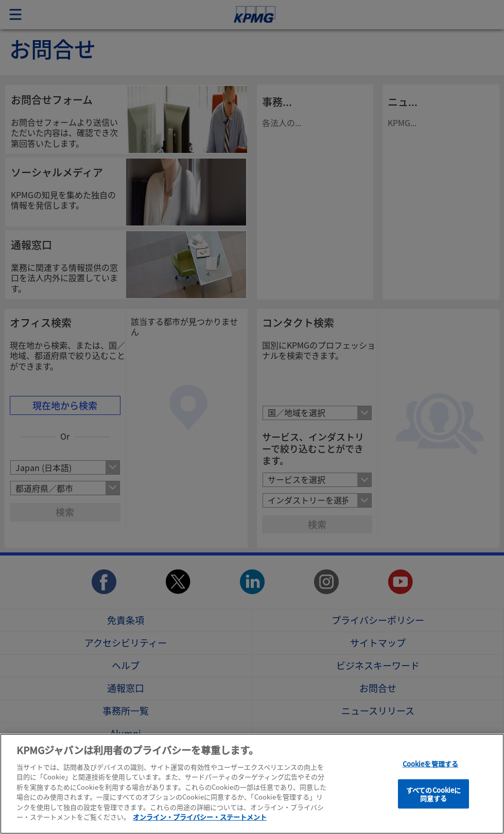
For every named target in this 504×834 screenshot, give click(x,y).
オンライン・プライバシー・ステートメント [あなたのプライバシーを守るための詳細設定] (200, 817)
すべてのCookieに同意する (433, 794)
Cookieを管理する (430, 764)
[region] (252, 784)
